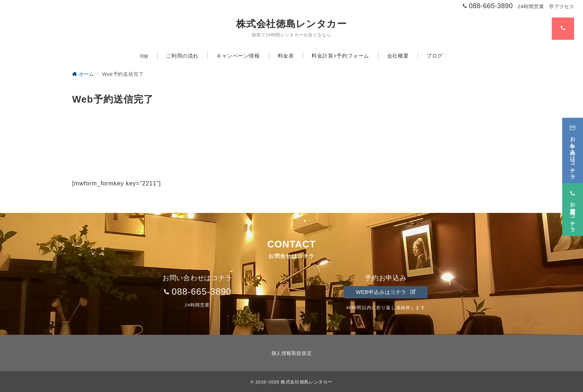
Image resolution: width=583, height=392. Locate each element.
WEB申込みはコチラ (386, 292)
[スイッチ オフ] (563, 29)
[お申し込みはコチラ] (573, 150)
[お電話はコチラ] (573, 210)
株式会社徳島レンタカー (291, 24)
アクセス (562, 7)
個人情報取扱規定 (291, 353)
